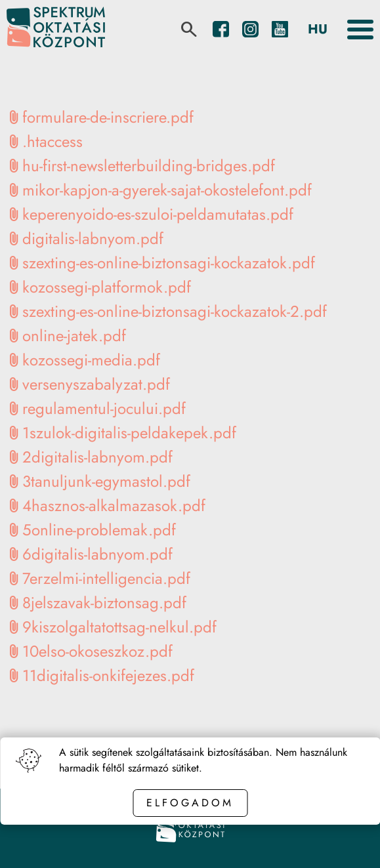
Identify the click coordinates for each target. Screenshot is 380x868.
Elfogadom (190, 803)
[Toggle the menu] (360, 30)
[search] (189, 30)
